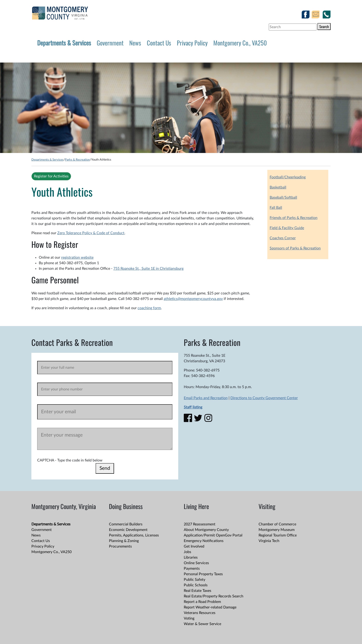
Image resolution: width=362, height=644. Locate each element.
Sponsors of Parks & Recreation (295, 248)
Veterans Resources (200, 613)
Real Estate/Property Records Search (214, 596)
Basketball (278, 187)
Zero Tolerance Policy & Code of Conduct (91, 233)
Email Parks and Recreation (206, 398)
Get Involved (194, 546)
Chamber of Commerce (277, 524)
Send (105, 468)
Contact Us (159, 43)
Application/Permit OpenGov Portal (213, 535)
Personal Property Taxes (203, 574)
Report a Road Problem (202, 602)
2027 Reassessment (200, 524)
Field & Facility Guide (287, 228)
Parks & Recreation (77, 160)
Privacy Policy (192, 43)
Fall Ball (276, 208)
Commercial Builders (126, 524)
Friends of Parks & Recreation (294, 218)
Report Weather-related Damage (210, 607)
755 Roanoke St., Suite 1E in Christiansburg (148, 269)
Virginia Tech (269, 541)
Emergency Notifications (204, 541)
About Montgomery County (206, 530)
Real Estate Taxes (198, 591)
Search (324, 27)
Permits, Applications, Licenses (134, 535)
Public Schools (196, 585)
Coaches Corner (283, 238)
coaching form (149, 308)
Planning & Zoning (124, 541)
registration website (77, 258)
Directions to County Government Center (264, 398)
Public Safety (195, 580)
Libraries (191, 557)
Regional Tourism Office (278, 535)
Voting (189, 618)
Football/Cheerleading (288, 177)
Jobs (187, 552)
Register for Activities (51, 176)
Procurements (120, 546)
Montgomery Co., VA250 (240, 43)
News (135, 43)
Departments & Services (64, 43)
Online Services (196, 563)
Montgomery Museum (277, 530)
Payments (192, 569)
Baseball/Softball (283, 198)
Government (110, 43)
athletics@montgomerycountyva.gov (193, 299)
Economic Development (128, 530)
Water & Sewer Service (202, 624)
